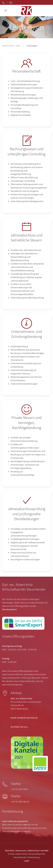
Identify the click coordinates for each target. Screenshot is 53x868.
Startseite (9, 850)
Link (25, 825)
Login (27, 861)
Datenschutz (33, 850)
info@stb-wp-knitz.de (27, 718)
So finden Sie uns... (20, 727)
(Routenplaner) (9, 609)
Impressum (21, 850)
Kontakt (45, 850)
